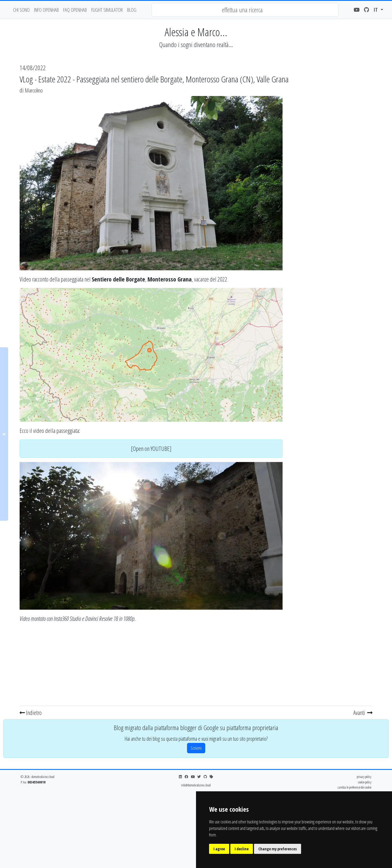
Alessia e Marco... (196, 32)
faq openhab (75, 10)
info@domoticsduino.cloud (196, 785)
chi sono (21, 10)
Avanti (363, 712)
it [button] (376, 10)
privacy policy (364, 777)
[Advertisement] (151, 665)
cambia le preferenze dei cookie (354, 787)
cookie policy (365, 782)
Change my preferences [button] (278, 849)
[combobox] (245, 10)
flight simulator (107, 10)
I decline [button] (242, 849)
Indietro (31, 712)
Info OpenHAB (46, 10)
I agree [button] (219, 849)
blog (132, 10)
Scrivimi (196, 748)
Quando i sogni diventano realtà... (196, 44)
